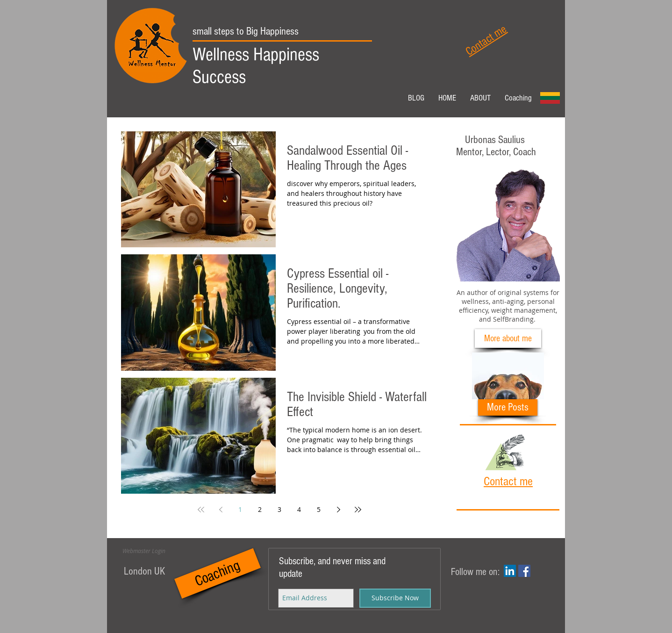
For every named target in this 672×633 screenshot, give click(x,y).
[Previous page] (221, 510)
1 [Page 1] (240, 509)
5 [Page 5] (319, 509)
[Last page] (358, 510)
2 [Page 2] (260, 509)
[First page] (201, 510)
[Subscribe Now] (395, 598)
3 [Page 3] (279, 509)
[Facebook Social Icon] (524, 571)
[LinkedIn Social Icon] (510, 571)
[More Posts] (508, 407)
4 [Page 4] (299, 509)
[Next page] (338, 510)
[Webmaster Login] (144, 551)
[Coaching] (218, 573)
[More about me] (508, 338)
